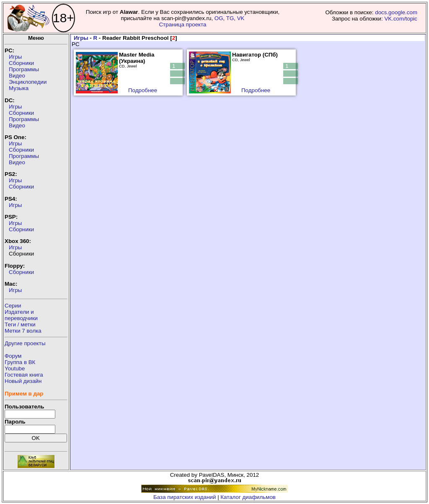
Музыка (19, 88)
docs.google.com (396, 12)
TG (230, 18)
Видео (17, 76)
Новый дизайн (23, 381)
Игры (15, 57)
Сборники (21, 63)
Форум (13, 356)
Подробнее (143, 90)
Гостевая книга (24, 375)
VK (241, 18)
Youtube (15, 368)
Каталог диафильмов (248, 497)
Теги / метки (20, 324)
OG (219, 18)
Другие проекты (25, 343)
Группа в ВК (20, 362)
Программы (24, 69)
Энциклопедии (28, 82)
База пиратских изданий (185, 497)
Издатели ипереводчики (21, 315)
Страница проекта (182, 25)
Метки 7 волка (23, 331)
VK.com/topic (401, 19)
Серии (13, 306)
